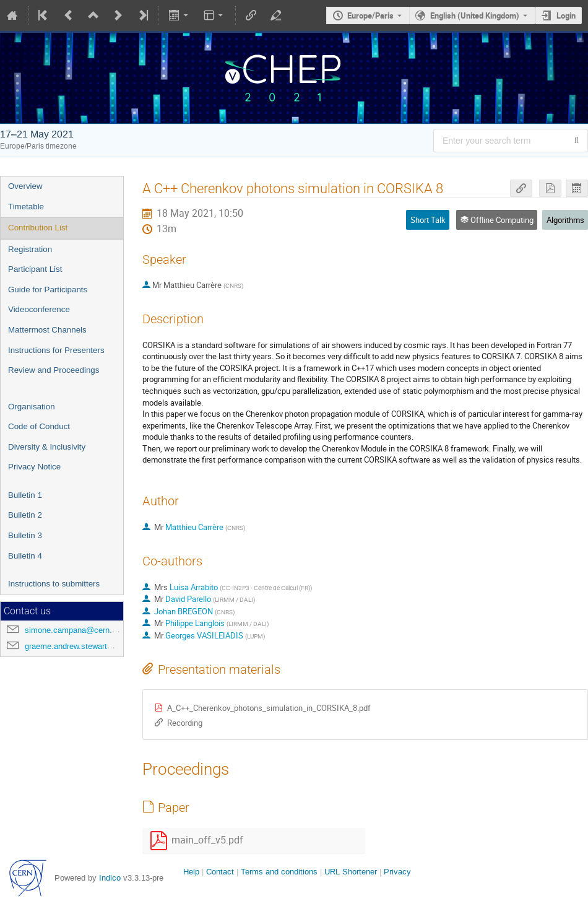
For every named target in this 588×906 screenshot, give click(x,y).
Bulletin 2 (25, 515)
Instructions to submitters (54, 584)
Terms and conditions (279, 872)
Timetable (26, 207)
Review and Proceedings (54, 370)
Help (191, 872)
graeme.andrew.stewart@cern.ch (83, 646)
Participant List (35, 269)
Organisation (32, 407)
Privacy (397, 872)
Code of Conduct (39, 426)
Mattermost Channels (47, 330)
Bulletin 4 (25, 556)
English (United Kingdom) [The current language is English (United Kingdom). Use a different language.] (475, 15)
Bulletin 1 (25, 495)
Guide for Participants (48, 290)
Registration (30, 249)
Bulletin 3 (25, 535)
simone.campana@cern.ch (73, 630)
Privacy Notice (34, 467)
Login (566, 15)
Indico (110, 878)
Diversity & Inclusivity (47, 447)
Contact (220, 872)
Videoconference (39, 309)
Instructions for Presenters (56, 350)
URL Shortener (351, 872)
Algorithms (565, 220)
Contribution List (38, 228)
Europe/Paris (370, 15)
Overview (25, 186)
